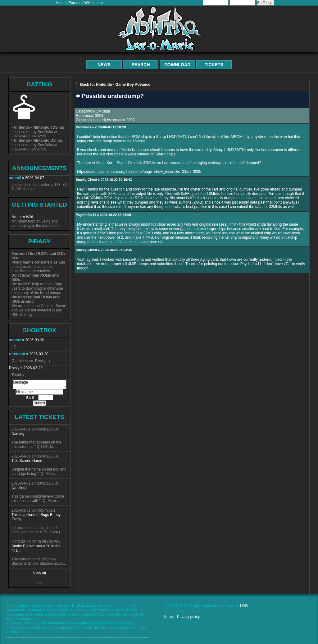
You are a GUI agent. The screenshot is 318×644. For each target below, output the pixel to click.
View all (39, 573)
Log (39, 583)
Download (177, 65)
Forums (75, 3)
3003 (99, 116)
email (99, 3)
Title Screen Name (27, 461)
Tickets (214, 65)
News (104, 65)
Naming (18, 434)
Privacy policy (188, 617)
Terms (169, 617)
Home (61, 3)
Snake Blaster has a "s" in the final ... (36, 548)
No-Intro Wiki (22, 217)
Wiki (88, 3)
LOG (244, 606)
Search (141, 65)
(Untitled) (19, 488)
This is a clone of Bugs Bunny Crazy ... (36, 517)
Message (40, 384)
